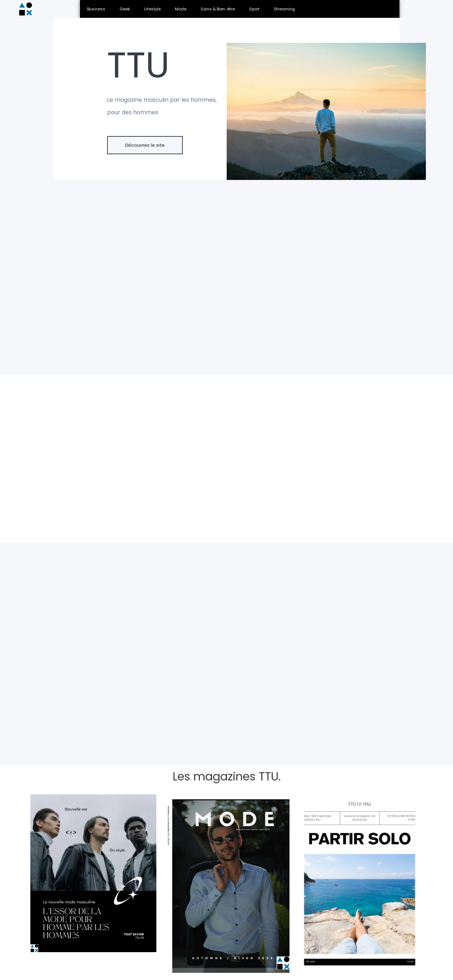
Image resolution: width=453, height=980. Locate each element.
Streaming (284, 9)
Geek (125, 9)
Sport (254, 9)
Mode (181, 9)
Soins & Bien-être (218, 9)
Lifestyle (152, 9)
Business (96, 9)
